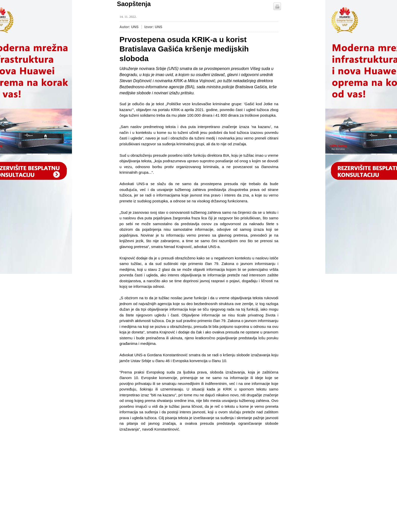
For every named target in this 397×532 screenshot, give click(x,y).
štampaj (277, 6)
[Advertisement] (158, 468)
